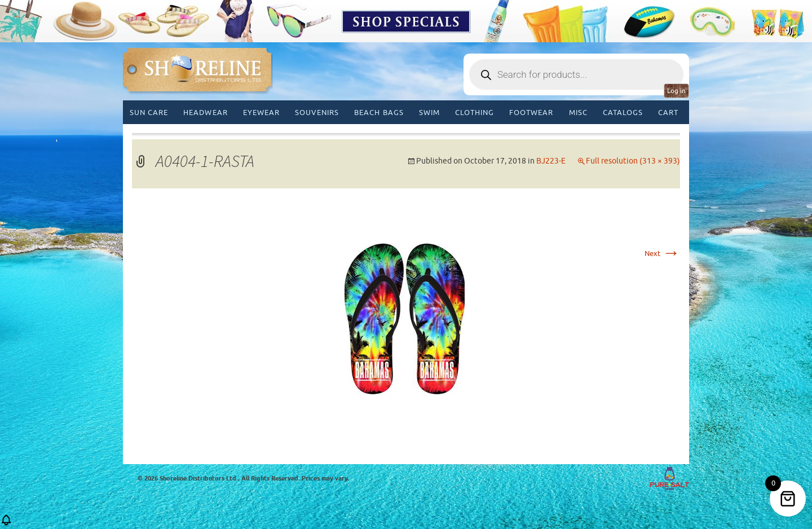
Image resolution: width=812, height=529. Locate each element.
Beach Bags (379, 113)
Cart (668, 113)
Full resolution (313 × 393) (633, 161)
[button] (6, 524)
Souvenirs (317, 113)
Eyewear (261, 113)
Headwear (205, 113)
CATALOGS (623, 113)
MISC (578, 113)
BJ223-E (551, 161)
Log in (676, 91)
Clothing (475, 113)
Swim (429, 113)
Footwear (531, 113)
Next (662, 254)
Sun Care (149, 113)
